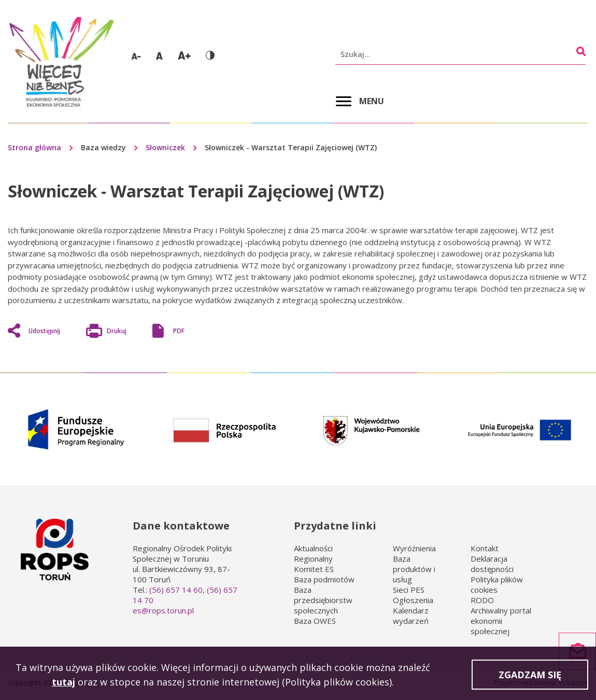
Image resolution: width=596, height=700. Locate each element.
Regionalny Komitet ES (314, 564)
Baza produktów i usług (414, 569)
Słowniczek (165, 147)
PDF (179, 331)
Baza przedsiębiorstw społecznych (323, 600)
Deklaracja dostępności (492, 564)
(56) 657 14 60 (176, 590)
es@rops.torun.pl (163, 610)
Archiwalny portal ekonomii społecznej (501, 621)
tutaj (63, 683)
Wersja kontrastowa (210, 55)
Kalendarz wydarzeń (411, 616)
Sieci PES (409, 590)
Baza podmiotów (324, 579)
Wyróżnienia (414, 548)
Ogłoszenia (413, 600)
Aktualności (313, 548)
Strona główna (34, 147)
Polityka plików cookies (497, 584)
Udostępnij (44, 331)
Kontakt (485, 548)
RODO (482, 600)
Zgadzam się (530, 676)
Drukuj (117, 332)
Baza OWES (315, 621)
